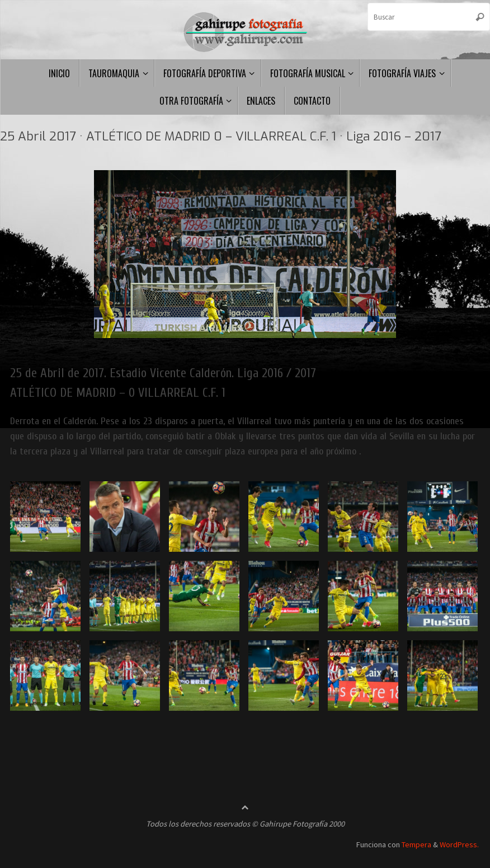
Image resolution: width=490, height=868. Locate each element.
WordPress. (459, 844)
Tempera (416, 844)
